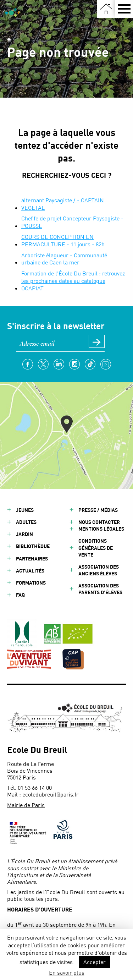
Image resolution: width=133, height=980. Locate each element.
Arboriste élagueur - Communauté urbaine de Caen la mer (64, 259)
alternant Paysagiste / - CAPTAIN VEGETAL (63, 204)
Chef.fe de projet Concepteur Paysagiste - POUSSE (72, 222)
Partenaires (32, 559)
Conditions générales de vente (96, 548)
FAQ (20, 595)
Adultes (26, 522)
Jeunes (25, 510)
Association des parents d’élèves (100, 589)
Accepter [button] (95, 962)
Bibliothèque (33, 546)
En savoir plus (67, 972)
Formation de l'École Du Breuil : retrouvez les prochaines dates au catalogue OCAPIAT (73, 281)
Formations (31, 583)
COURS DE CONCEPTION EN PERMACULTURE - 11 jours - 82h (63, 240)
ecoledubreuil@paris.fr (51, 794)
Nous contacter (99, 522)
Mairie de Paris (26, 805)
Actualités (30, 571)
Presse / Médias (98, 510)
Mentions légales (101, 529)
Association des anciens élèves (99, 570)
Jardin (24, 534)
